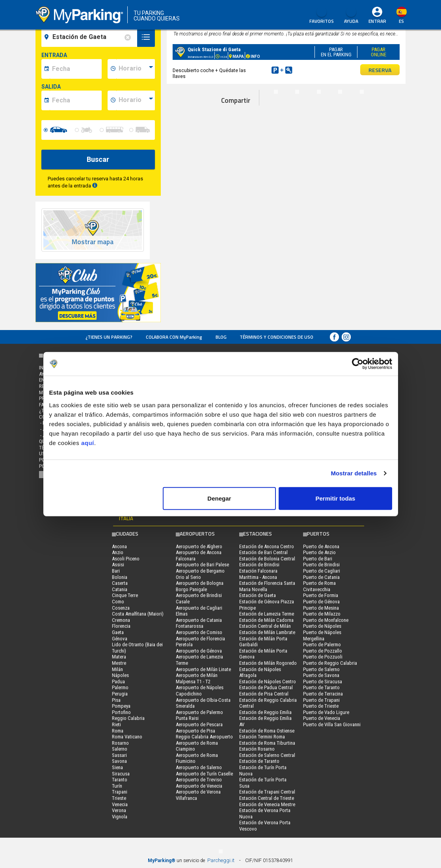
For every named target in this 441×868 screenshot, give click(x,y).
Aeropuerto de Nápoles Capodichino (200, 691)
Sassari (119, 755)
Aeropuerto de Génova (199, 651)
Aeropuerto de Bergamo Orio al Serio (200, 574)
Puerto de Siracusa (323, 682)
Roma (118, 731)
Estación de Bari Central (263, 552)
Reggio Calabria (128, 718)
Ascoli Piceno (126, 559)
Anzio (118, 552)
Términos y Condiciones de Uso (276, 337)
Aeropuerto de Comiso (199, 632)
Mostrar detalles (354, 473)
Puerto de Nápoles (322, 626)
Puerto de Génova (321, 602)
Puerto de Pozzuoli (323, 657)
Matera (119, 657)
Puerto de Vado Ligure (326, 712)
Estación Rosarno (257, 749)
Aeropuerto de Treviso (199, 780)
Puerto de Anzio (319, 552)
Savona (119, 761)
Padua (118, 682)
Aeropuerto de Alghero (199, 546)
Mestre (119, 663)
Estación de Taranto (259, 761)
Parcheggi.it (221, 860)
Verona (119, 810)
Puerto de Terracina (323, 694)
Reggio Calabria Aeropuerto (204, 737)
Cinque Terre (125, 595)
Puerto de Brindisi (321, 565)
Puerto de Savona (321, 675)
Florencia (121, 626)
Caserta (120, 583)
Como (118, 602)
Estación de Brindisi (259, 565)
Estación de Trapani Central (267, 792)
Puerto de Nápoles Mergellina (322, 635)
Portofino (121, 712)
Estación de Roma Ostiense (267, 731)
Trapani (120, 792)
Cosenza (121, 608)
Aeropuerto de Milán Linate (203, 669)
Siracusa (121, 774)
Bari (116, 571)
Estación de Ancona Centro (267, 546)
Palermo (120, 687)
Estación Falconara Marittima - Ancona (258, 574)
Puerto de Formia (321, 595)
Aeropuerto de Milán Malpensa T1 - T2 (197, 678)
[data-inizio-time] (136, 69)
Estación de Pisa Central (264, 694)
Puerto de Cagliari (322, 571)
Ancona (119, 546)
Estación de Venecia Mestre (267, 804)
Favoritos (322, 16)
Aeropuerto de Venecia (199, 786)
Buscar (98, 159)
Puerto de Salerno (321, 669)
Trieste (119, 798)
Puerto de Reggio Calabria (330, 663)
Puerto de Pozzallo (323, 651)
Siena (117, 767)
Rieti (116, 724)
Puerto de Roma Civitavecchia (319, 586)
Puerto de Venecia (322, 718)
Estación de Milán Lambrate (267, 632)
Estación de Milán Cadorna (266, 620)
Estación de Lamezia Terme (267, 614)
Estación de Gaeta (258, 595)
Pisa (116, 700)
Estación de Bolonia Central (267, 559)
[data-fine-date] (76, 100)
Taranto (120, 780)
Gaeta (118, 632)
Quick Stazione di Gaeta (214, 49)
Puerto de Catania (321, 577)
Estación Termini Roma (262, 737)
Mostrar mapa (93, 242)
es (401, 21)
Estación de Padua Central (266, 687)
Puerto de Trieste (321, 706)
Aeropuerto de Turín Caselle (204, 774)
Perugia (120, 694)
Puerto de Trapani (321, 700)
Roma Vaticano (127, 737)
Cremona (121, 620)
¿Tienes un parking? (109, 337)
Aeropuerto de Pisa (195, 731)
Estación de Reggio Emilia (265, 712)
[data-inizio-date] (76, 69)
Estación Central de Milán (265, 626)
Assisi (118, 565)
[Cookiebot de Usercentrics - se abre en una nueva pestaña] (358, 364)
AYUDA (351, 16)
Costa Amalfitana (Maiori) (138, 614)
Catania (120, 589)
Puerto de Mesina (321, 608)
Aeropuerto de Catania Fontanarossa (199, 623)
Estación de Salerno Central (267, 755)
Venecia (120, 804)
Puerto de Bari (318, 559)
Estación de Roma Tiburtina (267, 743)
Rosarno (120, 743)
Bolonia (120, 577)
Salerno (120, 749)
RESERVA (380, 70)
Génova (120, 639)
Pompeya (121, 706)
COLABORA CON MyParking (174, 337)
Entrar (377, 21)
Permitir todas (336, 498)
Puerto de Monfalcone (326, 620)
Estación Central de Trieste (267, 798)
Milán (117, 669)
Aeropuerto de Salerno (199, 767)
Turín (117, 786)
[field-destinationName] (90, 37)
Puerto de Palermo (322, 645)
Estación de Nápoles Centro (268, 682)
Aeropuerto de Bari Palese (202, 565)
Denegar (219, 498)
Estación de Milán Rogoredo (268, 663)
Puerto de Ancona (321, 546)
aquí (88, 442)
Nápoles (120, 675)
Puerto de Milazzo (322, 614)
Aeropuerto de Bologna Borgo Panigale (200, 586)
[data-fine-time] (136, 100)
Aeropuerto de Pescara (199, 724)
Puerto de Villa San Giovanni (332, 724)
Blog (221, 337)
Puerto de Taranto (321, 687)
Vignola (120, 817)
